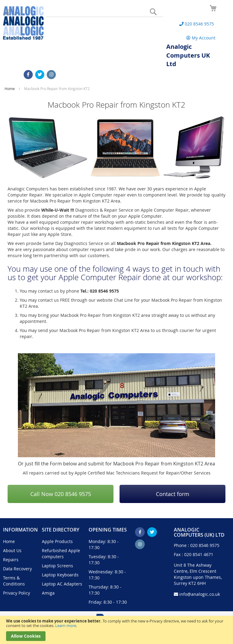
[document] (116, 630)
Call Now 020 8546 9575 (61, 494)
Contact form (173, 494)
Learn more (66, 626)
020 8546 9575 (205, 545)
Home (10, 89)
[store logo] (23, 23)
